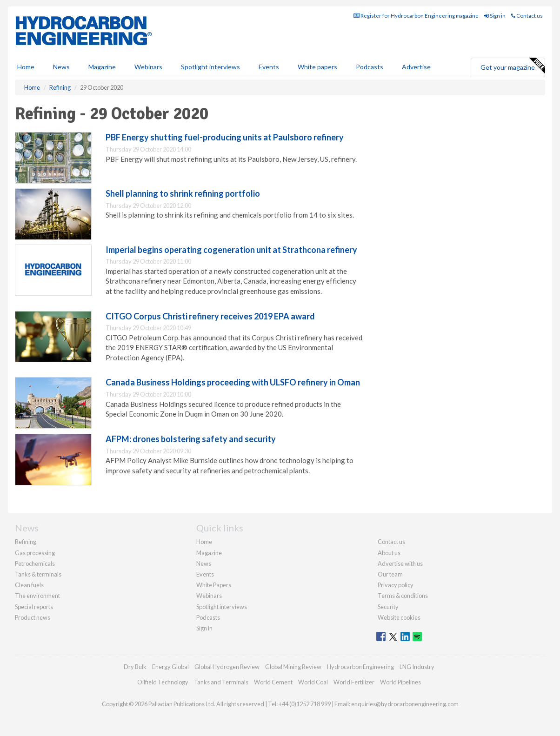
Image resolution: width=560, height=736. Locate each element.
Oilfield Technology (163, 682)
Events (269, 67)
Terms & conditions (403, 596)
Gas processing (35, 553)
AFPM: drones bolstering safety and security (191, 439)
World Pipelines (400, 682)
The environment (37, 596)
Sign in (495, 16)
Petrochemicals (35, 564)
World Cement (273, 682)
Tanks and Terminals (221, 682)
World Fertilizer (354, 682)
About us (389, 553)
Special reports (34, 607)
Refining (26, 542)
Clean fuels (29, 585)
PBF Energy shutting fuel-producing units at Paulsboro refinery (225, 137)
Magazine (102, 67)
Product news (33, 617)
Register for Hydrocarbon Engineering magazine (416, 16)
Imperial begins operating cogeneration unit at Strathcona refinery (231, 250)
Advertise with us (400, 564)
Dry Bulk (135, 667)
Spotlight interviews (210, 67)
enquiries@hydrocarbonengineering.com (405, 704)
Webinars (148, 67)
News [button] (61, 67)
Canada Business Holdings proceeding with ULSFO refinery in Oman (233, 382)
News (204, 564)
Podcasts (370, 67)
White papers (317, 67)
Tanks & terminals (38, 574)
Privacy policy (396, 585)
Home (26, 67)
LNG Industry (417, 667)
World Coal (313, 682)
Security (388, 607)
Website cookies (399, 617)
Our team (390, 574)
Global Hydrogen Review (227, 667)
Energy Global (170, 667)
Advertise (416, 67)
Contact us (527, 16)
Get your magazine (513, 66)
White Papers (214, 585)
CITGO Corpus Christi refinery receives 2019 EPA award (210, 316)
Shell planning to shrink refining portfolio (183, 193)
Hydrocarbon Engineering (360, 667)
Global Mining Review (293, 667)
